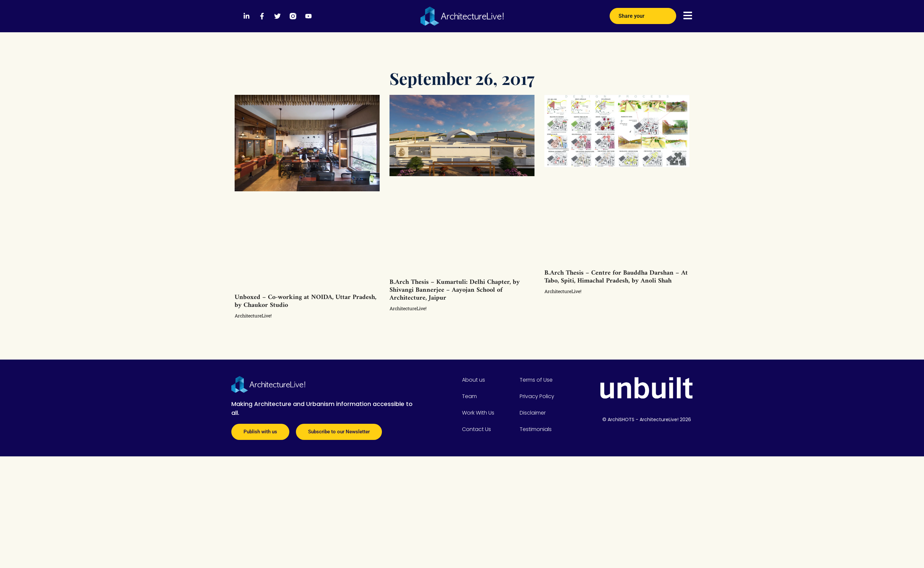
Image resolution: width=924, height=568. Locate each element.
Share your (643, 14)
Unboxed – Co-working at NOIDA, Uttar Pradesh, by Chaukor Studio (305, 301)
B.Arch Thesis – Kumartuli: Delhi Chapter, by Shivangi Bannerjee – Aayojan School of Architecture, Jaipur (455, 290)
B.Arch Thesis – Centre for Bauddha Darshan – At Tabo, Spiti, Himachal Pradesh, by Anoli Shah (616, 277)
